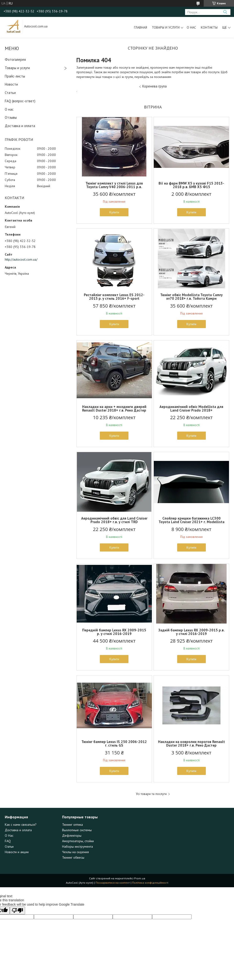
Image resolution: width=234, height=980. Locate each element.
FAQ (8, 841)
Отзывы (11, 117)
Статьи (10, 93)
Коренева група (154, 86)
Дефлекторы (72, 836)
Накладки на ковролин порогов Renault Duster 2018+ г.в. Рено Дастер (191, 743)
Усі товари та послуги (151, 794)
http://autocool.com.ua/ (21, 259)
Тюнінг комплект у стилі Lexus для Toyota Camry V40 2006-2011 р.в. (114, 185)
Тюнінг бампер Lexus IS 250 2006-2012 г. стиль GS (114, 743)
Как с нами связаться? (21, 825)
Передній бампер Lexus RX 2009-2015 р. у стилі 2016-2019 (114, 632)
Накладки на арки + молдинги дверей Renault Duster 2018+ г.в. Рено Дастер (114, 408)
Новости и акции (17, 852)
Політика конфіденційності (150, 883)
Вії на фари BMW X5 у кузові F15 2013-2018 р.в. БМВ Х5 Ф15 (191, 185)
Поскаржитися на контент (113, 883)
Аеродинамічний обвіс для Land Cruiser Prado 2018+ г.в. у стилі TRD (114, 520)
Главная (141, 27)
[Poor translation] (17, 910)
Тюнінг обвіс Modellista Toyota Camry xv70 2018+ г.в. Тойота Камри (191, 297)
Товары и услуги (166, 27)
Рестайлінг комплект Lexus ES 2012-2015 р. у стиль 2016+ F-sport (114, 297)
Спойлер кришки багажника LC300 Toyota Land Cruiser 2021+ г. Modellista (191, 520)
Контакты (209, 27)
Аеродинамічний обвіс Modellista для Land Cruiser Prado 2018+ (191, 408)
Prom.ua (140, 878)
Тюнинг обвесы (73, 857)
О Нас (9, 836)
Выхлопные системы (77, 830)
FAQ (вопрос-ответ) (20, 101)
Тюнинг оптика (72, 825)
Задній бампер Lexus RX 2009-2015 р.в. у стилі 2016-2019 (191, 632)
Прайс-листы (15, 76)
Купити (114, 212)
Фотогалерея (15, 59)
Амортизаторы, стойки (78, 841)
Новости (11, 84)
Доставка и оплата (20, 126)
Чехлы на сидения (75, 852)
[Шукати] (225, 12)
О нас (191, 27)
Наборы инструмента (77, 846)
